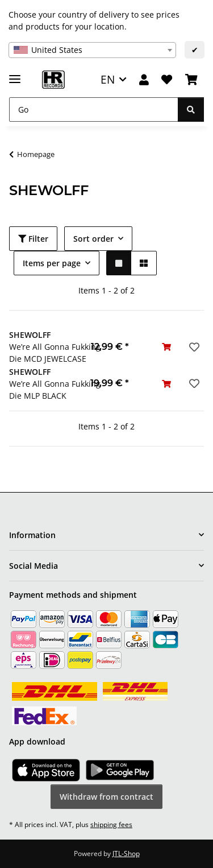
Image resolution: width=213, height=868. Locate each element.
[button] (144, 80)
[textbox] (92, 50)
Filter (33, 239)
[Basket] (191, 80)
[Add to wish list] (193, 347)
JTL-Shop (126, 853)
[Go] (94, 109)
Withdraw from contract (106, 797)
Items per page (52, 263)
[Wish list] (167, 80)
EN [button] (108, 79)
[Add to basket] (166, 347)
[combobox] (92, 50)
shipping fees (111, 824)
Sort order (93, 239)
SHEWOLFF (30, 335)
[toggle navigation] (15, 74)
